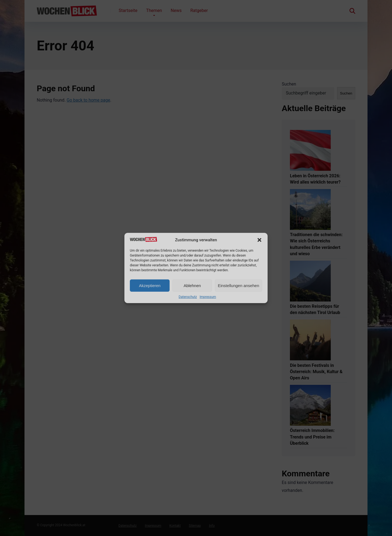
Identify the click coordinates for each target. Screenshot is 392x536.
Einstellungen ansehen (238, 286)
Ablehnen (192, 286)
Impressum (208, 297)
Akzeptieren (150, 286)
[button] (259, 240)
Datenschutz (188, 297)
